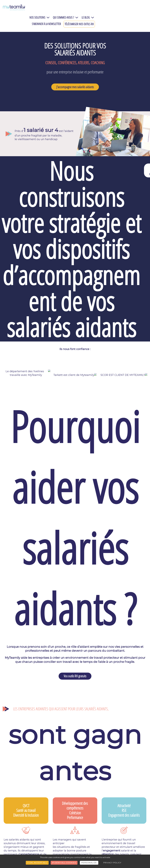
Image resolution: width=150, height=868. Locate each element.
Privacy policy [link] (112, 863)
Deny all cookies (64, 863)
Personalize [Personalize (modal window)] (89, 863)
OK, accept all (37, 863)
